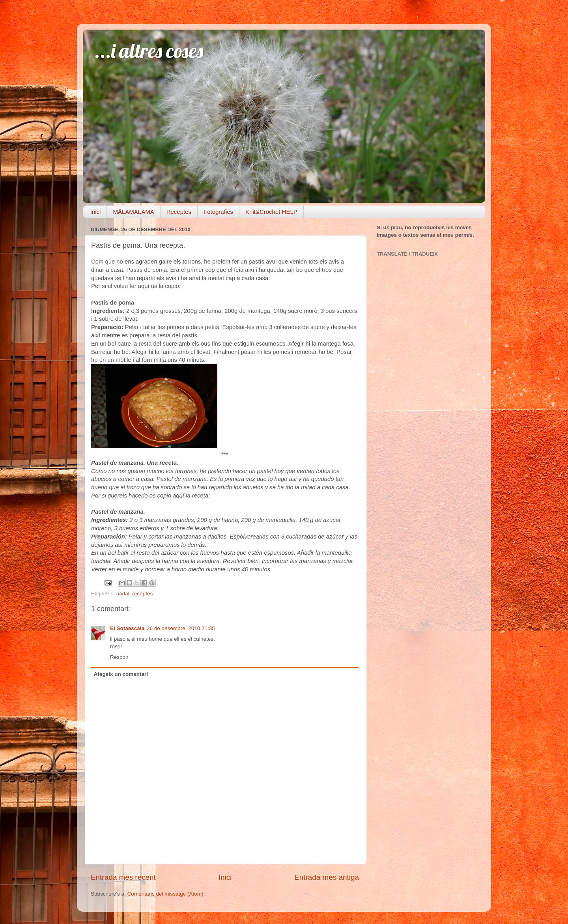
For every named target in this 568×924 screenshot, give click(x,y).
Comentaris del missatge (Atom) (165, 894)
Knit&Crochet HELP (271, 212)
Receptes (179, 212)
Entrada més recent (123, 877)
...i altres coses (149, 51)
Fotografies (218, 212)
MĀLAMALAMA (133, 212)
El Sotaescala (127, 628)
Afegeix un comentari (121, 674)
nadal (123, 594)
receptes (142, 594)
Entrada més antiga (327, 877)
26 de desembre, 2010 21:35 (181, 628)
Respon (119, 657)
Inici (96, 212)
